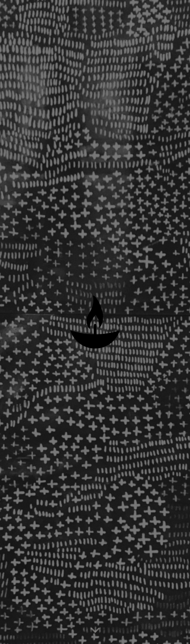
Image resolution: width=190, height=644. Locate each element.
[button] (95, 631)
